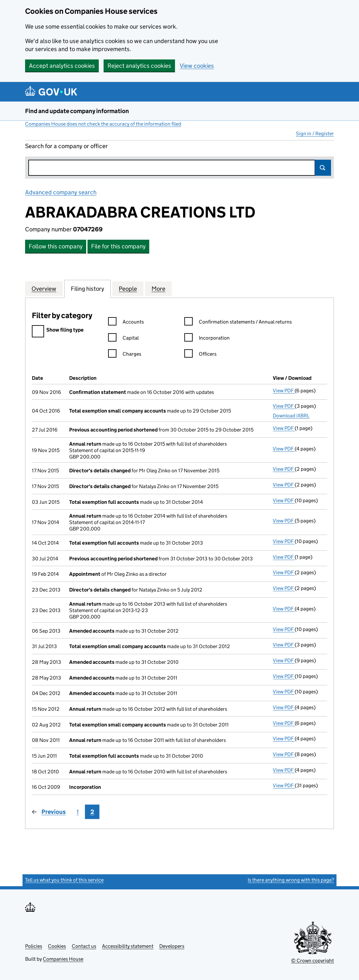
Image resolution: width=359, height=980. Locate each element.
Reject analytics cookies (139, 66)
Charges (125, 355)
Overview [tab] (44, 289)
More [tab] (158, 289)
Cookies (57, 946)
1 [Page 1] (78, 812)
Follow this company (56, 246)
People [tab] (128, 289)
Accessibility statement (128, 946)
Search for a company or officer (66, 146)
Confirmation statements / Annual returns (238, 323)
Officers (200, 355)
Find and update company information (77, 111)
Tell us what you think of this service (64, 880)
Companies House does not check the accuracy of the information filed (103, 124)
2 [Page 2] (92, 812)
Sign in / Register (315, 134)
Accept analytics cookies (62, 66)
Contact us (84, 946)
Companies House (63, 959)
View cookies (197, 66)
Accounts (126, 323)
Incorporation (207, 339)
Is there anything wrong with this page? (291, 880)
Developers (172, 946)
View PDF (284, 391)
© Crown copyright (313, 961)
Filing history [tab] (87, 289)
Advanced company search (61, 192)
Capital (123, 339)
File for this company (118, 246)
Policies (34, 946)
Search (323, 168)
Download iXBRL (291, 416)
